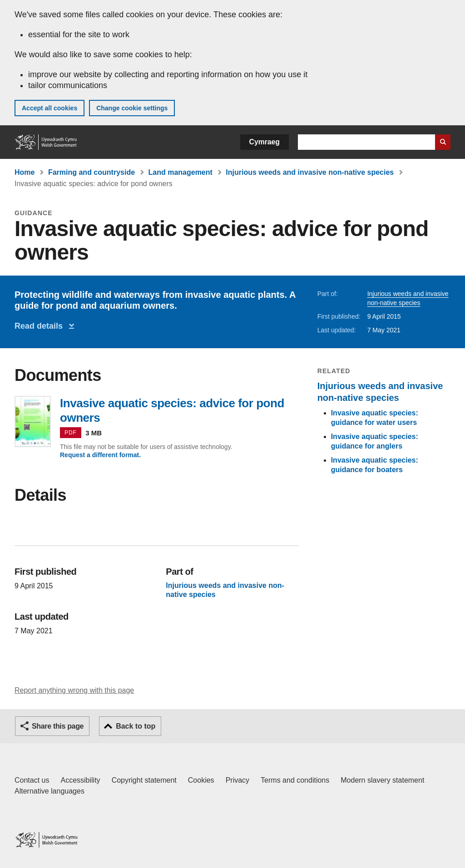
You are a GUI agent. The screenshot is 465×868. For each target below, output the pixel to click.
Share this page (58, 726)
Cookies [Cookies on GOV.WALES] (201, 780)
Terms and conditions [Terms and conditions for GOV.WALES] (295, 780)
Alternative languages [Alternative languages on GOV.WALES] (49, 791)
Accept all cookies (49, 108)
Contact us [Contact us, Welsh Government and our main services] (32, 780)
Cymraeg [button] (265, 142)
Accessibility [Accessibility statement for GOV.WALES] (80, 780)
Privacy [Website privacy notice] (237, 780)
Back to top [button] (136, 726)
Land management (181, 172)
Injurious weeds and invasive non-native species (310, 172)
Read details (41, 326)
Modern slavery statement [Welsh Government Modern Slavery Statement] (382, 780)
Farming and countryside (92, 172)
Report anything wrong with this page (74, 690)
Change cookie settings (132, 108)
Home (25, 172)
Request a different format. (100, 455)
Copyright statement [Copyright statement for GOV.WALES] (144, 780)
